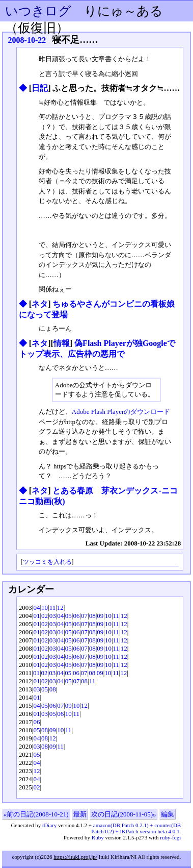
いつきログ (38, 11)
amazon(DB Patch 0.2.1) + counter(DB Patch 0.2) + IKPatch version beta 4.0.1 (136, 828)
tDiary (49, 825)
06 (76, 616)
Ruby (98, 837)
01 (36, 616)
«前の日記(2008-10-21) (36, 814)
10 (45, 607)
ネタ (40, 304)
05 (68, 616)
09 (100, 616)
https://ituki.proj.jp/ (75, 857)
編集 (168, 814)
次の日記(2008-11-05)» (123, 814)
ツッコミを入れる (47, 562)
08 (92, 616)
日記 (40, 88)
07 (84, 616)
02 (45, 616)
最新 (80, 814)
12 (60, 607)
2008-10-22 (27, 40)
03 (53, 616)
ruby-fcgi (170, 837)
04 (36, 607)
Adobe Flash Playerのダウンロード (121, 412)
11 (53, 607)
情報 (62, 343)
